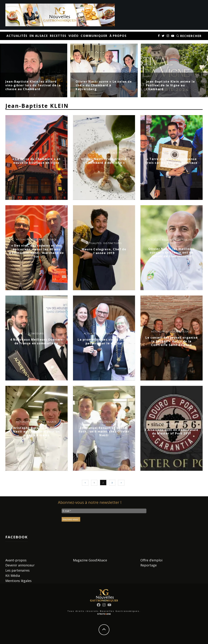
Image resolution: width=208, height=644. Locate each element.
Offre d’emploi (151, 560)
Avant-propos (16, 560)
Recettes (58, 36)
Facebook (16, 537)
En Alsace (39, 36)
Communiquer (94, 36)
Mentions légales (18, 581)
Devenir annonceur (20, 565)
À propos (118, 36)
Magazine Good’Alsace (90, 560)
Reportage (149, 565)
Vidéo (74, 36)
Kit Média (13, 576)
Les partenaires (17, 570)
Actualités (17, 36)
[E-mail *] (104, 511)
